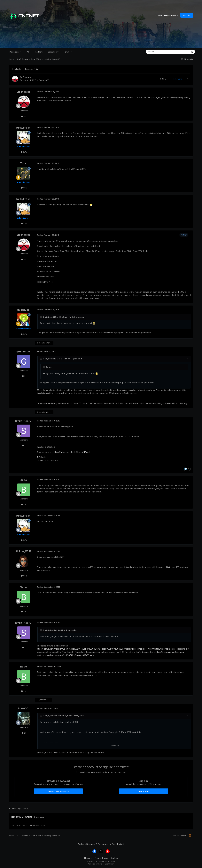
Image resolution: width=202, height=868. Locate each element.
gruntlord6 (23, 352)
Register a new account (58, 791)
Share (164, 79)
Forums (68, 52)
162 (24, 116)
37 (24, 733)
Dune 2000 (44, 80)
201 (24, 504)
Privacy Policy (101, 858)
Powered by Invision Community (101, 864)
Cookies (114, 858)
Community (53, 52)
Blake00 (23, 708)
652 (24, 576)
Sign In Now (144, 791)
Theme (88, 858)
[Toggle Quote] (41, 317)
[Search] (160, 52)
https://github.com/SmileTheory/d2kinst (72, 452)
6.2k (24, 334)
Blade (23, 480)
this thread (171, 567)
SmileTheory (23, 421)
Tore (23, 163)
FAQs (28, 52)
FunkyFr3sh (23, 128)
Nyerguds (23, 310)
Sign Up (187, 15)
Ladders (39, 52)
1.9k (24, 188)
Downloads (15, 52)
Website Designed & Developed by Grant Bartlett (101, 844)
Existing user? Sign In (167, 15)
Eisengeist (28, 77)
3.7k (24, 152)
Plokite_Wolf (23, 551)
